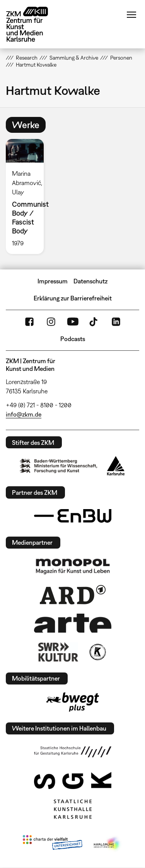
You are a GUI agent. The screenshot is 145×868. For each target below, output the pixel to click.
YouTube (73, 322)
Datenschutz (90, 281)
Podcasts (73, 339)
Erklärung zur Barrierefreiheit (73, 298)
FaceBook (29, 322)
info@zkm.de (24, 414)
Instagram (51, 322)
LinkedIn (116, 322)
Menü (131, 15)
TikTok (94, 322)
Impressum (53, 281)
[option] (28, 196)
